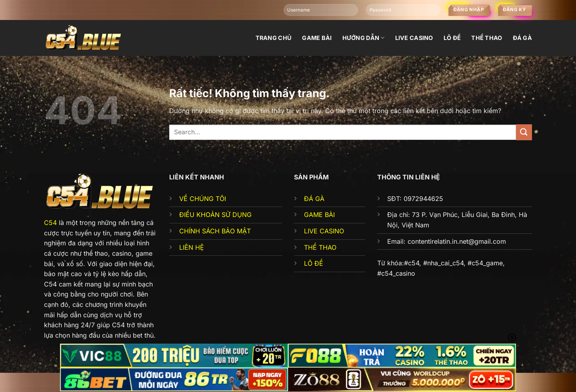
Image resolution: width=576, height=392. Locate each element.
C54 (50, 223)
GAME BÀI (319, 215)
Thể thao (487, 38)
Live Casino (414, 38)
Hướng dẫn (364, 38)
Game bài (317, 38)
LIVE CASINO (324, 231)
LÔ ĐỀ (314, 263)
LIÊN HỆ (192, 247)
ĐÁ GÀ (314, 199)
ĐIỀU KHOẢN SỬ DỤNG (215, 215)
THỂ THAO (320, 247)
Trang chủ (274, 38)
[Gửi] (524, 132)
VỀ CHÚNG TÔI (203, 199)
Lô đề (452, 38)
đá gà (522, 38)
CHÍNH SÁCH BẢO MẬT (215, 231)
